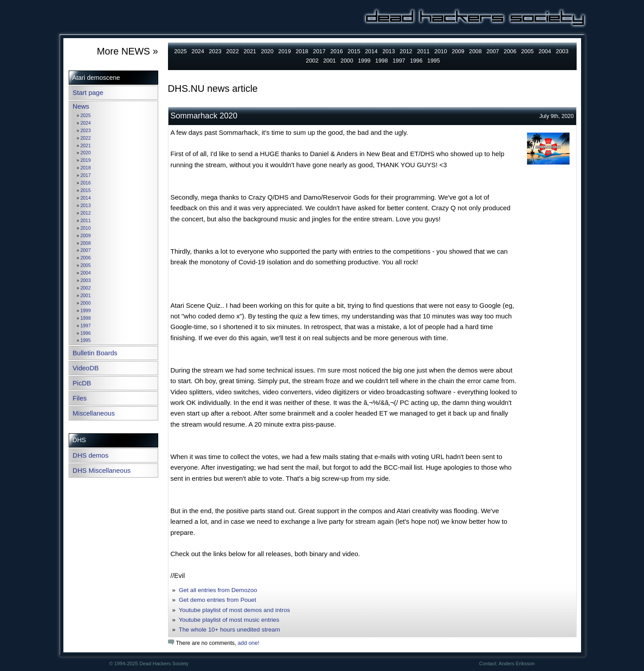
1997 (86, 326)
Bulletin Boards (95, 353)
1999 (86, 311)
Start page (88, 92)
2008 (86, 243)
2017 (86, 175)
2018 (86, 168)
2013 (86, 206)
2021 (86, 146)
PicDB (82, 383)
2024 (86, 123)
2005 (86, 265)
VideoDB (86, 368)
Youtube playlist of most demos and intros (234, 610)
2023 (86, 131)
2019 (86, 160)
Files (80, 398)
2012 (86, 213)
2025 (86, 116)
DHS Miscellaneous (102, 470)
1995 (86, 340)
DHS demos (91, 455)
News (81, 106)
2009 (86, 236)
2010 (86, 228)
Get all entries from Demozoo (218, 590)
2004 (86, 273)
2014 (86, 198)
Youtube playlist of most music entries (229, 620)
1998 (86, 318)
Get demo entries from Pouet (217, 600)
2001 (86, 296)
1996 (86, 333)
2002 (86, 288)
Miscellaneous (94, 413)
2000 (86, 303)
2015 (86, 190)
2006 (86, 258)
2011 (86, 221)
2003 (86, 281)
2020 (86, 153)
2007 (86, 250)
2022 (86, 138)
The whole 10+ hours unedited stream (229, 630)
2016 (86, 183)
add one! (248, 643)
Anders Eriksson (517, 663)
